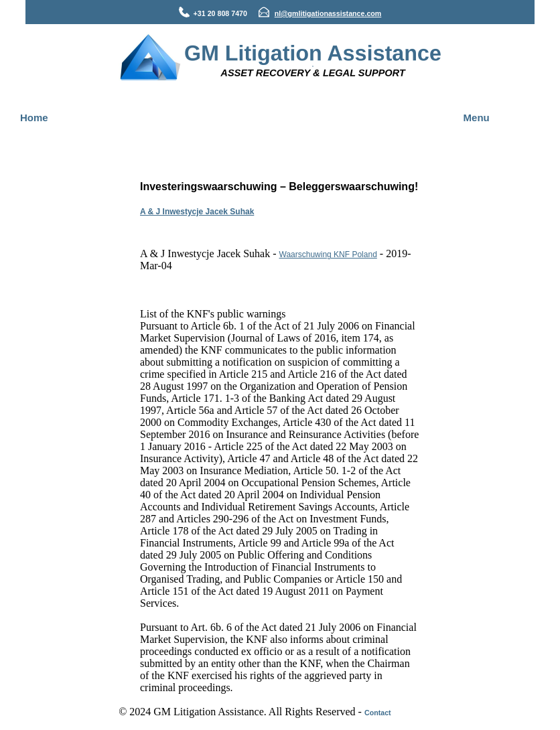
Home (34, 118)
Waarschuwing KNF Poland (328, 254)
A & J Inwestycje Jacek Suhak (197, 212)
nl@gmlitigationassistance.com (328, 13)
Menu (477, 118)
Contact (378, 713)
